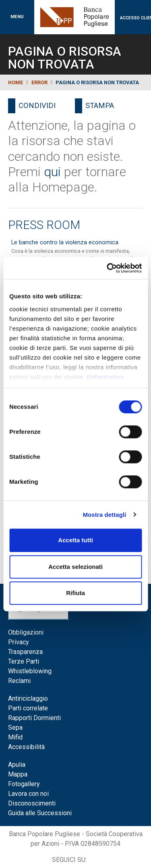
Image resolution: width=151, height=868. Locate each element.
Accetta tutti (75, 540)
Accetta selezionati (75, 567)
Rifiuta (75, 593)
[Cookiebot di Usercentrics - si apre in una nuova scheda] (108, 268)
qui (52, 172)
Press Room (44, 225)
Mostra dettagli (104, 515)
